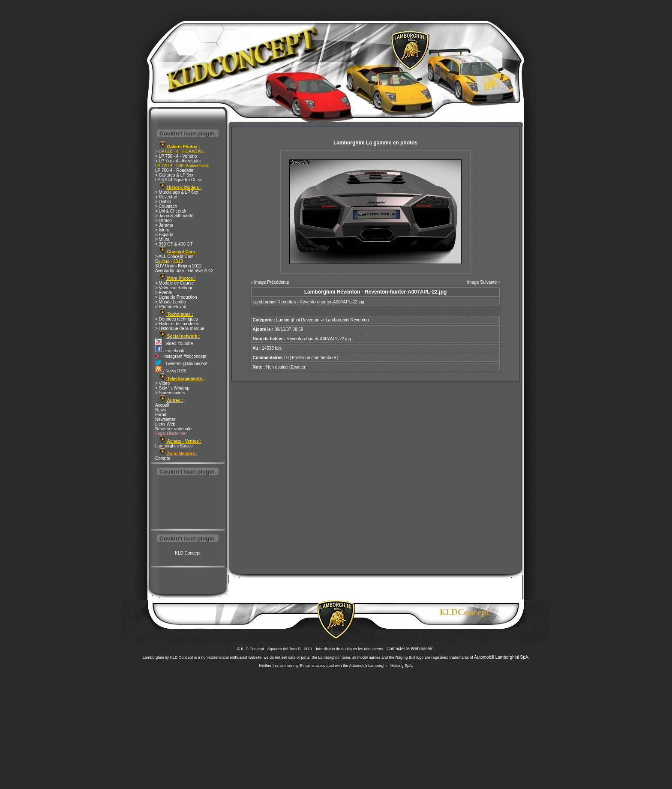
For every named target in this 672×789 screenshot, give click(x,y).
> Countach (166, 206)
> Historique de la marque (180, 328)
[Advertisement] (188, 503)
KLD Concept (187, 553)
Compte (163, 458)
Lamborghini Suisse (174, 446)
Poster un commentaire (314, 358)
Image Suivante (482, 282)
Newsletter (165, 419)
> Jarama (164, 225)
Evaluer (298, 367)
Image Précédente (272, 282)
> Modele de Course (174, 283)
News (160, 410)
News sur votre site (173, 429)
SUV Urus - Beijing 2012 (178, 266)
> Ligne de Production (176, 297)
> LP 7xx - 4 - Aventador (178, 161)
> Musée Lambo (171, 302)
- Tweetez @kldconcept (181, 364)
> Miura (162, 239)
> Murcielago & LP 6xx (177, 192)
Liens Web (165, 424)
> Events (163, 292)
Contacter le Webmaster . (411, 649)
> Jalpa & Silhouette (174, 216)
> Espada (164, 235)
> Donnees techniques (177, 319)
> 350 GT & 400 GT (174, 244)
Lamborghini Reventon (298, 320)
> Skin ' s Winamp (172, 388)
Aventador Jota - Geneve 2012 (184, 271)
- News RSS (171, 371)
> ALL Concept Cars (174, 256)
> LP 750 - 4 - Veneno (176, 156)
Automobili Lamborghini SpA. (502, 657)
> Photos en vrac (171, 307)
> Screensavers (170, 393)
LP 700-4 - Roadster (174, 170)
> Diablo (163, 202)
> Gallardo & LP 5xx (174, 175)
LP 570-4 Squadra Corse (179, 180)
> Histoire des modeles (177, 324)
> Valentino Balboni (174, 288)
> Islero (162, 230)
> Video (162, 383)
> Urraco (163, 220)
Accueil (162, 405)
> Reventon (166, 197)
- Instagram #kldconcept (181, 356)
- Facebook (170, 351)
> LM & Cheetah (171, 211)
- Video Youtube (174, 343)
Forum (161, 415)
